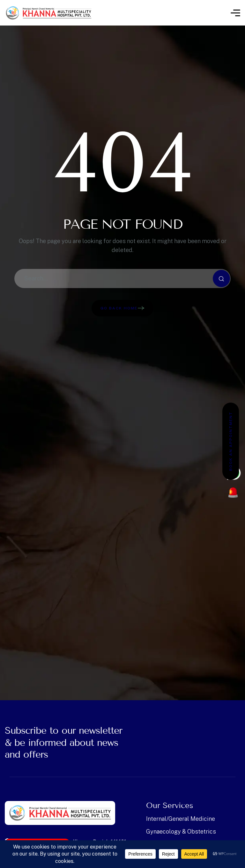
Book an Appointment (231, 441)
